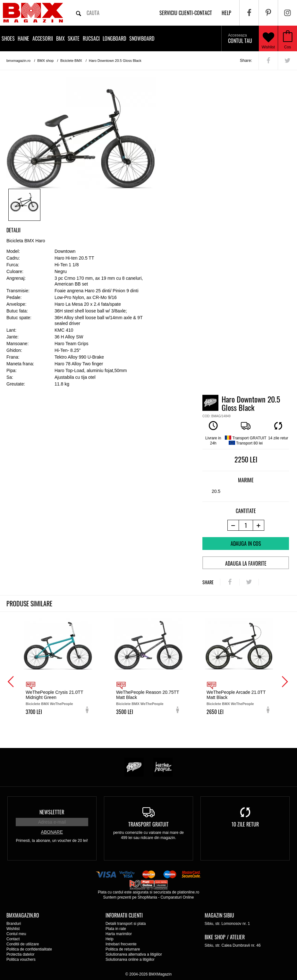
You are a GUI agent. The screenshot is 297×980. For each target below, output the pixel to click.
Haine (23, 38)
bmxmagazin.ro (18, 61)
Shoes (8, 38)
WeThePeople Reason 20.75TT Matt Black (148, 695)
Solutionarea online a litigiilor (130, 959)
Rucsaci (91, 38)
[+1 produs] (259, 525)
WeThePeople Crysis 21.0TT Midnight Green (54, 695)
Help (110, 939)
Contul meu (16, 934)
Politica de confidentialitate (29, 949)
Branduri (14, 924)
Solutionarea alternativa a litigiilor (134, 954)
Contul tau (240, 39)
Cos (288, 47)
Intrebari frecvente (121, 944)
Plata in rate (116, 929)
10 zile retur (245, 824)
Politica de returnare (123, 949)
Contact (13, 939)
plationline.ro (188, 892)
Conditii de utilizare (23, 944)
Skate (74, 38)
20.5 (216, 491)
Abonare (52, 832)
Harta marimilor (119, 934)
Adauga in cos (246, 544)
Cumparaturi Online (177, 897)
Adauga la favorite (246, 563)
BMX (60, 38)
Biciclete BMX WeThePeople (49, 704)
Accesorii (43, 38)
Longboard (114, 38)
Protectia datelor (20, 954)
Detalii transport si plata (126, 924)
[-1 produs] (233, 525)
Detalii (13, 230)
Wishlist (268, 38)
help (226, 13)
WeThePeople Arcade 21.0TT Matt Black (236, 695)
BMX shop (45, 61)
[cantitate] (246, 525)
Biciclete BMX (71, 61)
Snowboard (142, 38)
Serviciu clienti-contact (186, 13)
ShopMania (147, 897)
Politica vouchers (21, 959)
